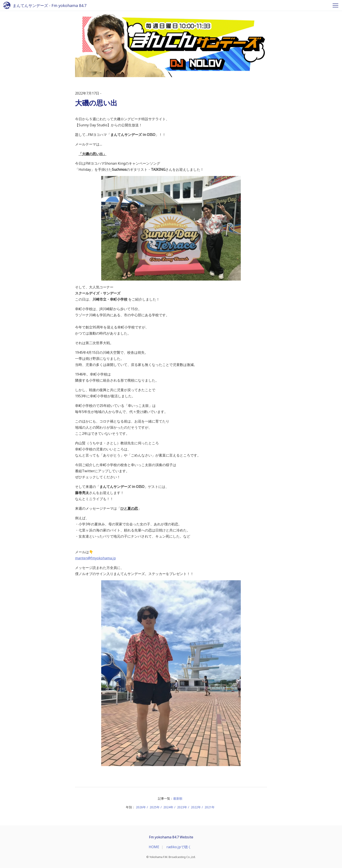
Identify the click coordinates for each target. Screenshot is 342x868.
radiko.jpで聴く (179, 847)
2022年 (196, 807)
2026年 (141, 807)
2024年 (168, 807)
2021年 (210, 807)
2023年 (182, 807)
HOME (154, 847)
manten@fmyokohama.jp (95, 558)
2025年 (155, 807)
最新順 (178, 798)
